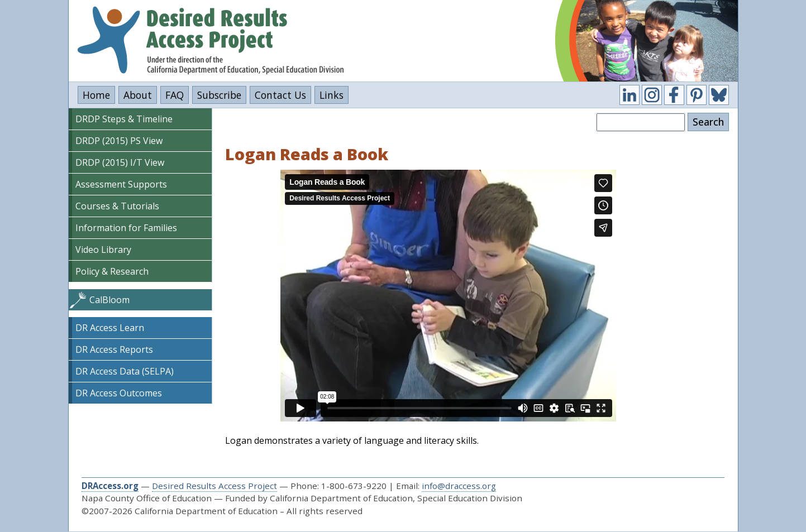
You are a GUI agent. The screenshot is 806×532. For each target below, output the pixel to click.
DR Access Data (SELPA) (125, 371)
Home (96, 95)
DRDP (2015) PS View (119, 141)
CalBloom (109, 300)
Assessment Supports (121, 184)
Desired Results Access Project (214, 486)
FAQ (175, 95)
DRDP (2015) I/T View (120, 162)
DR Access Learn (110, 328)
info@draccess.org (459, 486)
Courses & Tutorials (117, 206)
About (138, 95)
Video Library (103, 250)
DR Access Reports (114, 349)
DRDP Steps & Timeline (124, 119)
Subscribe (219, 95)
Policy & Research (112, 271)
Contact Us (280, 95)
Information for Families (126, 228)
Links (332, 95)
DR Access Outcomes (119, 393)
